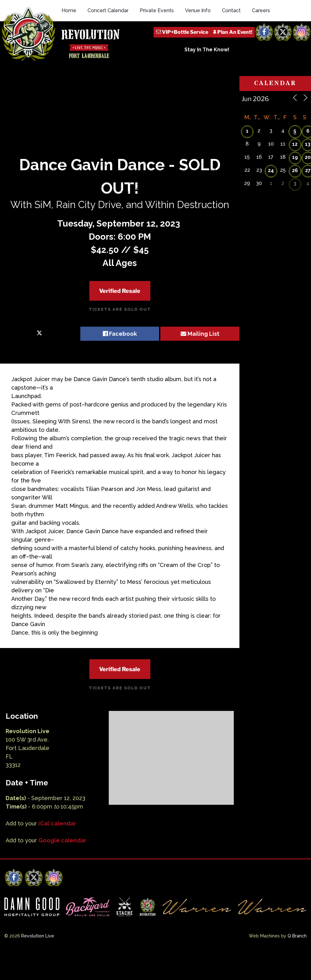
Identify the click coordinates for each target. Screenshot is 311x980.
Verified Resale (120, 312)
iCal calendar (57, 845)
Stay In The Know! (207, 77)
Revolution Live (38, 957)
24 (271, 192)
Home (69, 38)
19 (295, 179)
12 (295, 165)
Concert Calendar (108, 38)
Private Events (157, 38)
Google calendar (62, 862)
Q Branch (297, 957)
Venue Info (198, 38)
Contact (231, 38)
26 (295, 192)
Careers (261, 38)
